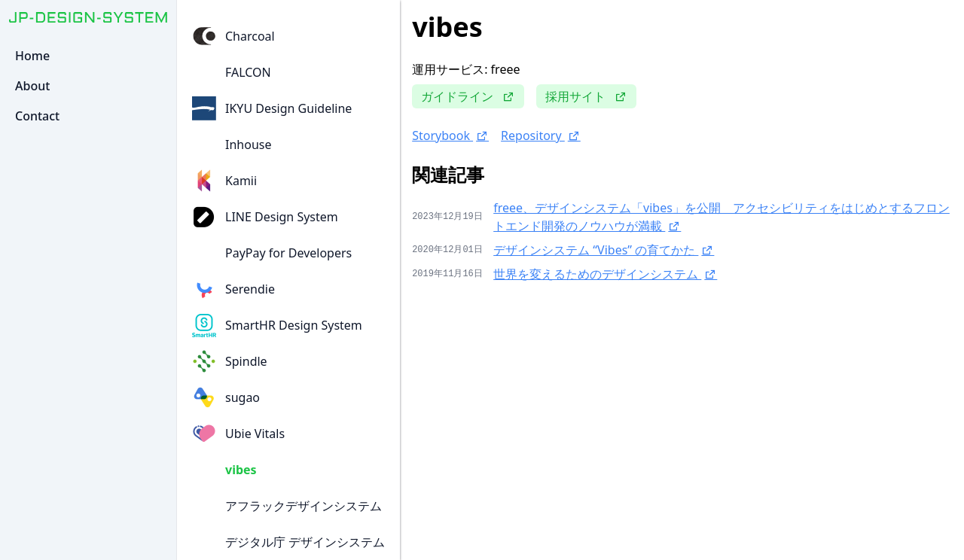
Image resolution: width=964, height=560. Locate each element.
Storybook (450, 135)
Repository (541, 135)
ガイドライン (468, 96)
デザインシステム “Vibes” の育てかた (604, 250)
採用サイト (586, 96)
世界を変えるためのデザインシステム (605, 274)
